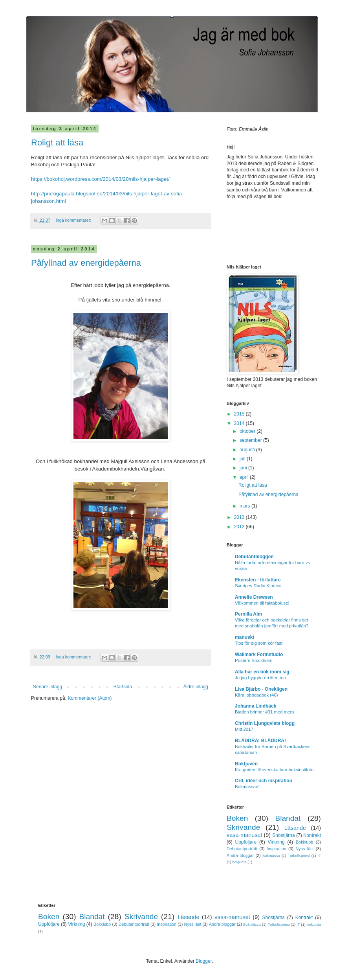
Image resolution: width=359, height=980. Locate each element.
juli (243, 459)
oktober (248, 431)
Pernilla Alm (248, 614)
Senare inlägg (48, 687)
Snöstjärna (283, 835)
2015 (240, 414)
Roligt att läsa (57, 142)
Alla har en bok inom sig (262, 672)
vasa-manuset (244, 835)
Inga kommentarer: (74, 220)
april (245, 477)
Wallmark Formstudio (259, 655)
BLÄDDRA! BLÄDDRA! (260, 741)
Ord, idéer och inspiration (264, 781)
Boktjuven (246, 764)
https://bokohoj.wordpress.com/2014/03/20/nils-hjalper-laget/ (100, 179)
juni (244, 468)
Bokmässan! (247, 787)
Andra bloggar (240, 855)
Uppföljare (246, 842)
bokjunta (239, 862)
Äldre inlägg (196, 687)
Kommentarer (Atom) (90, 698)
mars (245, 506)
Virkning (276, 842)
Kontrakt (312, 835)
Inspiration (277, 849)
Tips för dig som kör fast (259, 643)
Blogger (204, 961)
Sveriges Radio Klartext (258, 586)
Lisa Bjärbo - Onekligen (261, 689)
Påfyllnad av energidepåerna (86, 263)
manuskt (245, 637)
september (251, 440)
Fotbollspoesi (299, 856)
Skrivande (243, 827)
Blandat (288, 818)
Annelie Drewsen (254, 597)
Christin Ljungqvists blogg (265, 723)
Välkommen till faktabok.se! (262, 603)
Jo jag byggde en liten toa (260, 678)
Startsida (123, 687)
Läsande (295, 828)
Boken (237, 818)
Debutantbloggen (254, 557)
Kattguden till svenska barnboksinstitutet (275, 770)
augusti (248, 450)
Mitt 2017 (244, 729)
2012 (240, 527)
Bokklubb (304, 842)
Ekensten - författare (258, 580)
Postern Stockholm (254, 660)
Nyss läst (304, 849)
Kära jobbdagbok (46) (256, 695)
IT (319, 856)
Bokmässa (271, 856)
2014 (240, 423)
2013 (240, 517)
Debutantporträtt (242, 849)
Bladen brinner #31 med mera (265, 712)
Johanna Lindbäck (256, 706)
